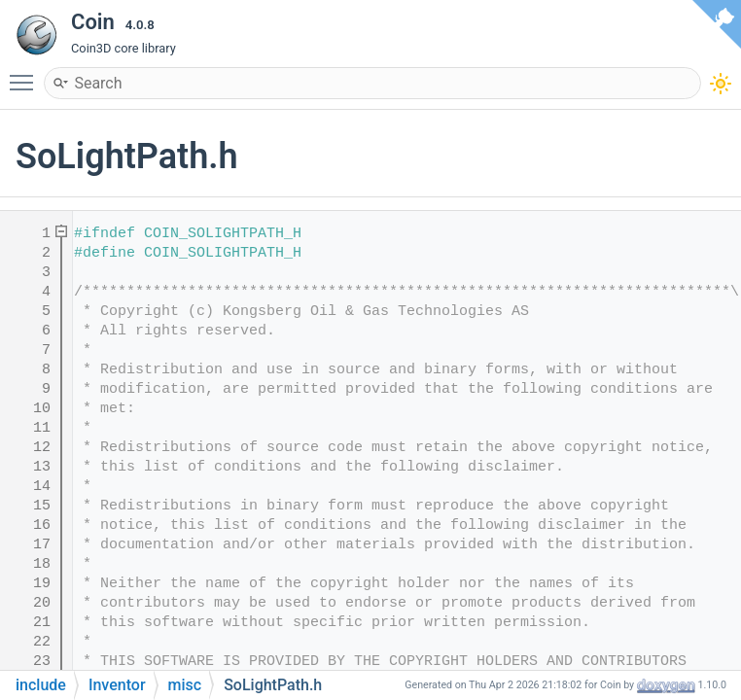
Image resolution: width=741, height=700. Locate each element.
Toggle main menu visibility (26, 74)
